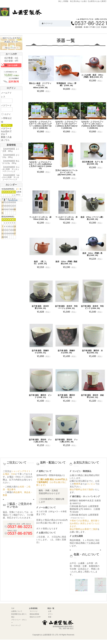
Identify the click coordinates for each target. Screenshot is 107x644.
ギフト (50, 614)
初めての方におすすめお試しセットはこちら (11, 43)
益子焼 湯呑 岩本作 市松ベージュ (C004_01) (66, 307)
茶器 (50, 617)
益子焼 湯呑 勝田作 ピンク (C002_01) (40, 396)
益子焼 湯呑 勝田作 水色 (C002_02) (92, 352)
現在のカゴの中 (35, 617)
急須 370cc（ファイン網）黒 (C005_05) (92, 218)
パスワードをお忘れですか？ (6, 131)
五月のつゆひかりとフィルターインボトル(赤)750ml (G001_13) (66, 172)
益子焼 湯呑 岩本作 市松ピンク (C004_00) (92, 307)
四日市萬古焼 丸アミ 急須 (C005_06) (92, 163)
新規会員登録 (34, 614)
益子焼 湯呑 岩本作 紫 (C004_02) (41, 307)
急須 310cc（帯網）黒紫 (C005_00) (92, 254)
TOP (13, 608)
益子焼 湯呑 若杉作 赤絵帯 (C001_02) (92, 396)
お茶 (50, 611)
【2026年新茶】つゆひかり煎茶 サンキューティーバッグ (11, 177)
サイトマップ (16, 625)
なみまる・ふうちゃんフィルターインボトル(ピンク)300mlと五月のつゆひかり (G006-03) (92, 125)
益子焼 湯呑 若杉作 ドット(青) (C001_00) (66, 441)
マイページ (34, 611)
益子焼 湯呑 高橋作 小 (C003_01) (41, 352)
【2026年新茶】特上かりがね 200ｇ (11, 162)
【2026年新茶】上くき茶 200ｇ (11, 150)
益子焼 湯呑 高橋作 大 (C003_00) (67, 352)
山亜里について (17, 611)
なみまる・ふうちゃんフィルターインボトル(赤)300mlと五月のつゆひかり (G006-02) (40, 165)
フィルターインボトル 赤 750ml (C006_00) (67, 218)
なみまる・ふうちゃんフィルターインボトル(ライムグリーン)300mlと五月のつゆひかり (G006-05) (40, 125)
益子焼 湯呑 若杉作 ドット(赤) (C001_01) (40, 441)
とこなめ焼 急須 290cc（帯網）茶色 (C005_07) (92, 76)
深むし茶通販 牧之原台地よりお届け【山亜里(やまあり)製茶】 (21, 13)
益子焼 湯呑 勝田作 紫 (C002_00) (67, 396)
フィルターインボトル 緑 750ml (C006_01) (41, 218)
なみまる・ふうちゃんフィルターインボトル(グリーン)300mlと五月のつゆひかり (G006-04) (66, 125)
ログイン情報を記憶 (6, 118)
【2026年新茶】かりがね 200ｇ (11, 156)
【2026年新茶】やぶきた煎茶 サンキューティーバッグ (11, 169)
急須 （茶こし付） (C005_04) (40, 263)
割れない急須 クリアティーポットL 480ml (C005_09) (40, 85)
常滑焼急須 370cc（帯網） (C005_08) (66, 84)
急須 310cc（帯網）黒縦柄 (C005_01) (66, 263)
